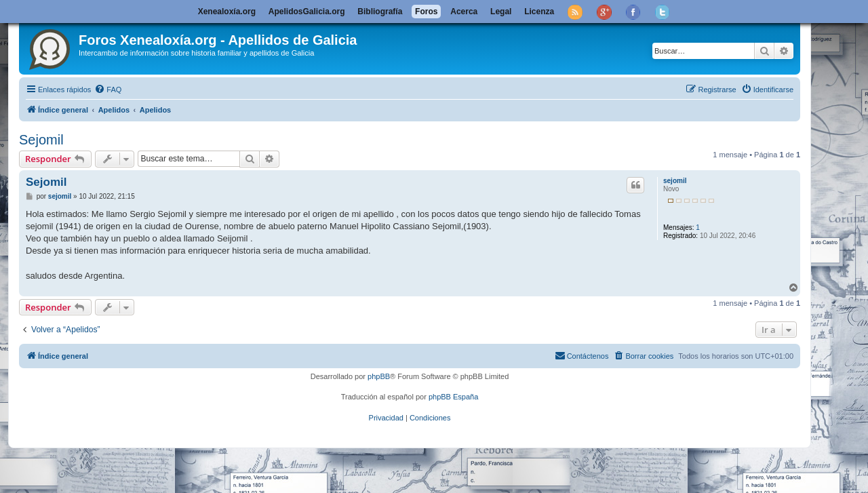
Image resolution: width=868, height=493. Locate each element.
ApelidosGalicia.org (307, 12)
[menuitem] (108, 90)
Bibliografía (380, 12)
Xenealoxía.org (227, 12)
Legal (501, 12)
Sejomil (41, 140)
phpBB (379, 376)
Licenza (539, 12)
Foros (426, 12)
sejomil (675, 181)
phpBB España (453, 397)
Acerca (464, 12)
